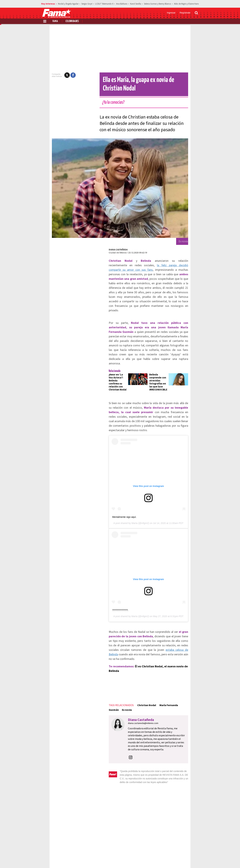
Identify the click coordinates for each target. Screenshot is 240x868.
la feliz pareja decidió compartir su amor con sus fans (143, 265)
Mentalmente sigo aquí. (113, 493)
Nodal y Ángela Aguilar (68, 4)
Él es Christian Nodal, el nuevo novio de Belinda (155, 648)
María (134, 499)
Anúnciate (167, 848)
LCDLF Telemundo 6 (104, 4)
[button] (55, 75)
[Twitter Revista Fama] (180, 860)
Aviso (195, 848)
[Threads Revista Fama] (195, 860)
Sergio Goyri (87, 4)
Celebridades (72, 21)
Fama (55, 21)
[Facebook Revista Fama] (173, 860)
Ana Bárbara (122, 4)
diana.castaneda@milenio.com (131, 696)
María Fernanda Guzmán (162, 682)
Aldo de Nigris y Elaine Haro (186, 4)
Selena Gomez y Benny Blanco (158, 4)
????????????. (109, 601)
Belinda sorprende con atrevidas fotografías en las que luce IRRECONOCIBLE (160, 354)
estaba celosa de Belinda (183, 636)
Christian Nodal (135, 682)
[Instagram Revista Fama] (187, 860)
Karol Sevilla (136, 4)
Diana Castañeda (106, 250)
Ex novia (185, 682)
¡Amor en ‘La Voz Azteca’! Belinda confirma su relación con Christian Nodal (109, 352)
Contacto (182, 848)
